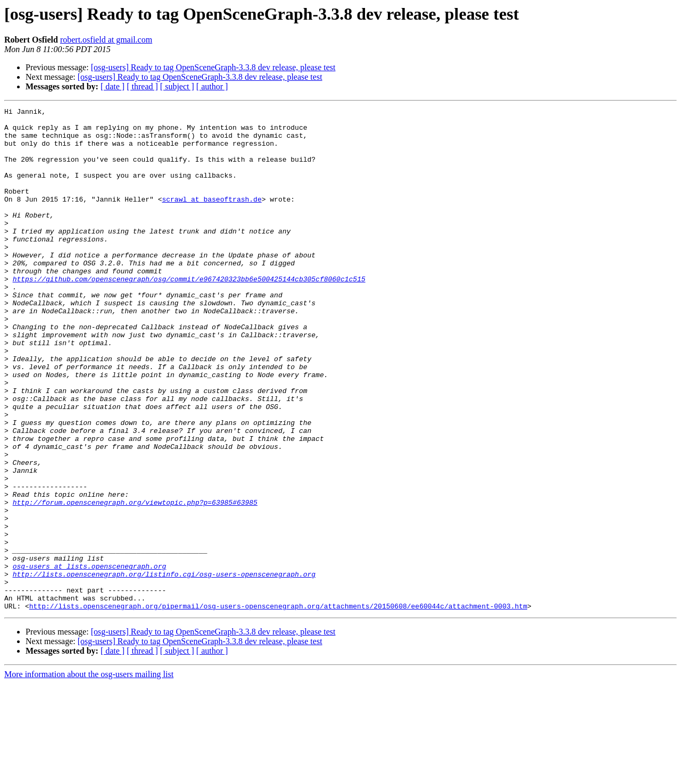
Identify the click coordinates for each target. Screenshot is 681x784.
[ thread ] (142, 86)
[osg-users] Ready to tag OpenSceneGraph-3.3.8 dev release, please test (213, 67)
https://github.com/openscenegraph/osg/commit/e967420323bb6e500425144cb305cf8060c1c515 (189, 314)
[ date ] (113, 86)
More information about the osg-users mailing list (89, 775)
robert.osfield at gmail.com (106, 40)
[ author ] (212, 86)
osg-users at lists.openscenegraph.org (90, 658)
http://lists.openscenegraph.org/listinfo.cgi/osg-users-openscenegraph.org (164, 668)
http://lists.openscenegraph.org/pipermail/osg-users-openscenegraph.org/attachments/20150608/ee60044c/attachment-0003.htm (278, 706)
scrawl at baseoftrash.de (211, 218)
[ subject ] (177, 86)
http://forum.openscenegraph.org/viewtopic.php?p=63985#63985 (135, 582)
